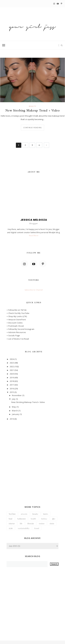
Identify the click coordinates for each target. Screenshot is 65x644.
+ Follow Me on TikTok (17, 310)
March (15, 411)
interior (12, 524)
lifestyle (31, 524)
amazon (24, 514)
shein (52, 524)
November (17, 395)
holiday (44, 519)
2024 (12, 359)
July (14, 399)
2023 (12, 363)
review (42, 524)
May (14, 407)
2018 (12, 381)
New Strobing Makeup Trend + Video (32, 111)
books (46, 514)
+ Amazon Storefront (16, 320)
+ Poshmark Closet (15, 326)
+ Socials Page (13, 335)
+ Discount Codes (15, 323)
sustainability (24, 528)
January (16, 414)
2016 (12, 389)
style (11, 528)
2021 (12, 370)
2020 (12, 374)
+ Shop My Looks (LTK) (17, 316)
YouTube (12, 514)
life (21, 524)
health (33, 519)
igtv (54, 519)
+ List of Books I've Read (18, 339)
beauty (33, 106)
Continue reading (33, 128)
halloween (21, 519)
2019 (12, 378)
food (10, 519)
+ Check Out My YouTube (18, 313)
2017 (12, 385)
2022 (12, 367)
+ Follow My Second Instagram (20, 329)
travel (37, 528)
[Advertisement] (32, 459)
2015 (12, 392)
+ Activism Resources (16, 332)
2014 (12, 419)
